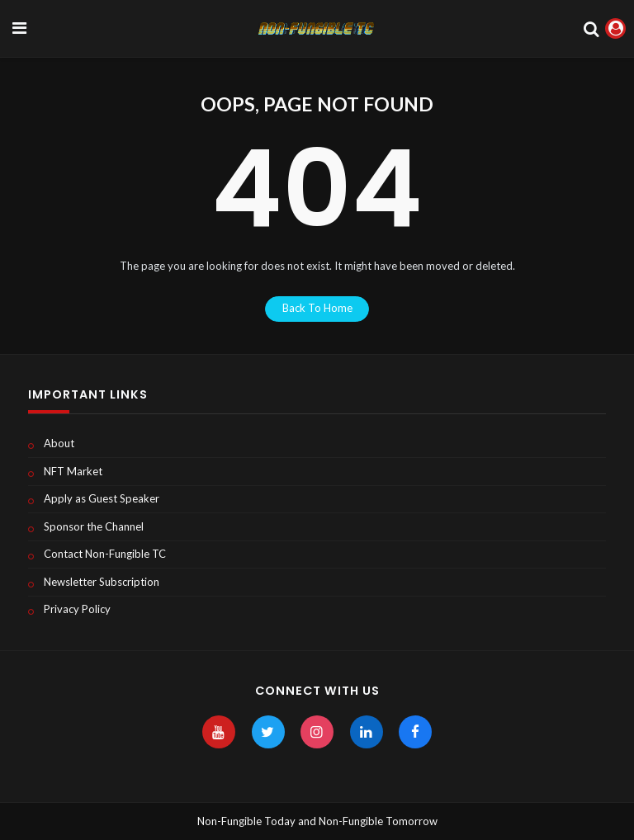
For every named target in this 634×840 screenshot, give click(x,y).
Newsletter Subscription (102, 582)
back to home (317, 308)
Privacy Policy (77, 609)
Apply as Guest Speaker (102, 498)
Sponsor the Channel (94, 526)
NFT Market (73, 471)
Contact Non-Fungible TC (105, 554)
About (59, 443)
